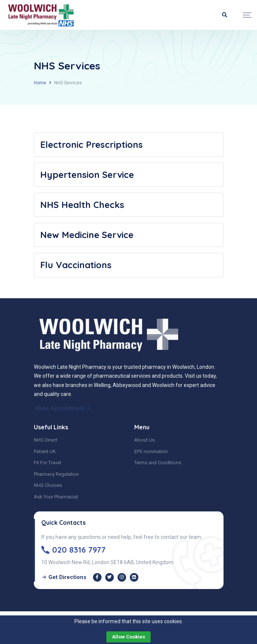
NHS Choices (48, 485)
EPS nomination (151, 451)
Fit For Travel (47, 463)
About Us (144, 440)
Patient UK (45, 451)
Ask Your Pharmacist (56, 497)
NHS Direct (46, 440)
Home (40, 83)
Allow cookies (128, 637)
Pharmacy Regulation (56, 474)
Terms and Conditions (158, 463)
